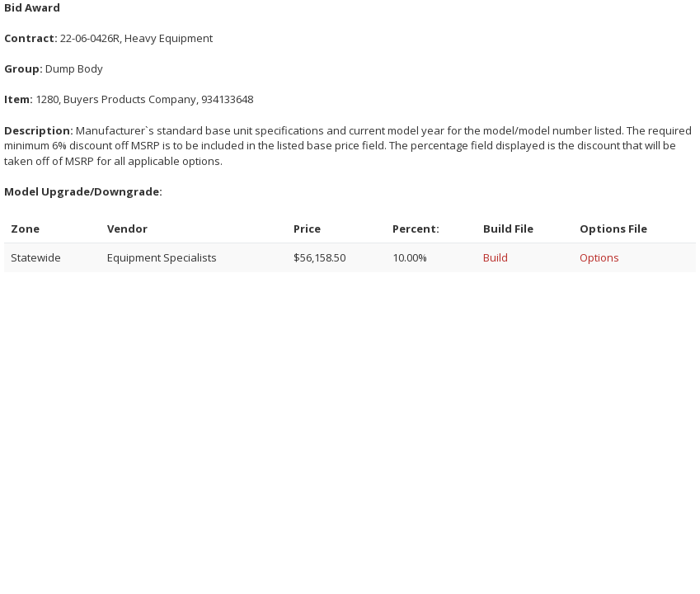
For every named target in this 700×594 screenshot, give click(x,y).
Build (496, 257)
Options (599, 257)
